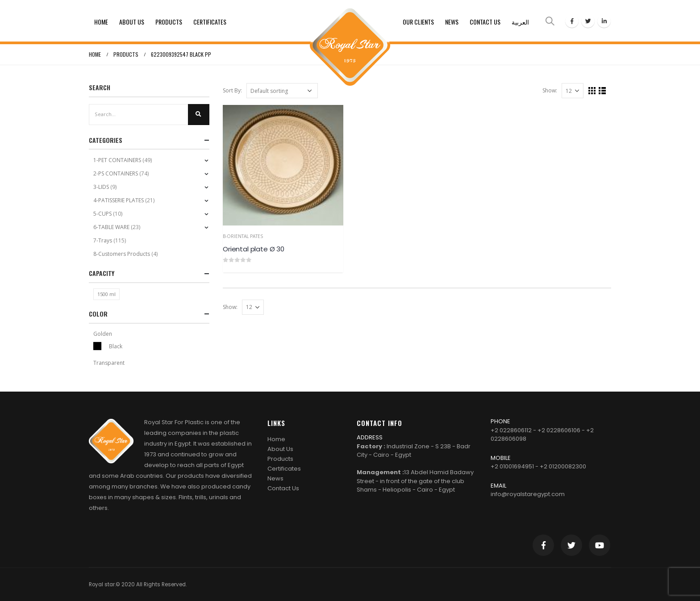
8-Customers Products (122, 254)
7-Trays (103, 240)
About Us (132, 22)
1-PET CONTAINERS (117, 160)
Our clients (418, 22)
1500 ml (106, 294)
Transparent (109, 363)
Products (169, 22)
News (452, 22)
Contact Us (485, 22)
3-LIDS (101, 187)
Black (97, 346)
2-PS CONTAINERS (116, 173)
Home (101, 22)
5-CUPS (102, 214)
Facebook (543, 545)
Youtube (600, 545)
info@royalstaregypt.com (528, 494)
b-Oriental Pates (243, 236)
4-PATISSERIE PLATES (119, 200)
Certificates (210, 22)
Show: (550, 90)
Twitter (571, 545)
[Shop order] (282, 91)
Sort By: (232, 90)
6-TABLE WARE (111, 227)
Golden (103, 334)
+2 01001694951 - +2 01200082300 (538, 466)
